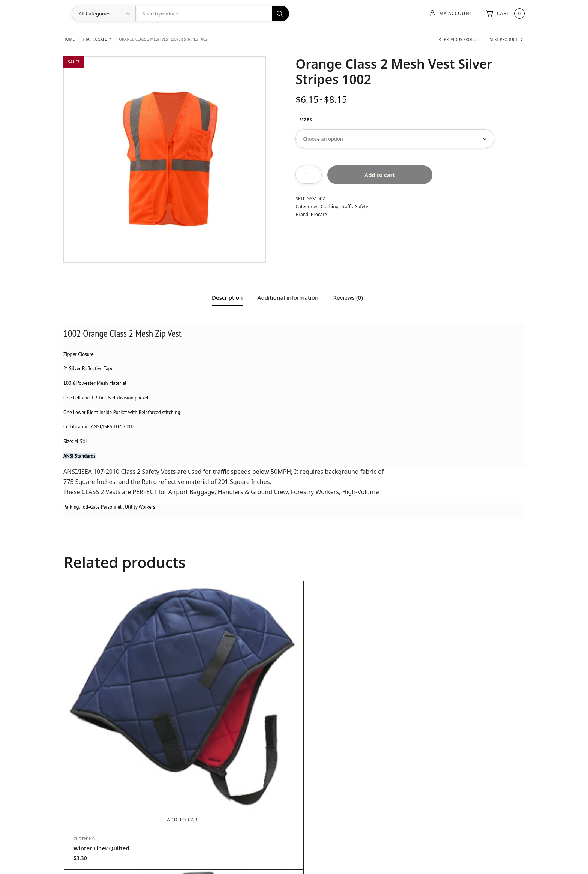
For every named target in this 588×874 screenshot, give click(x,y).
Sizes (306, 119)
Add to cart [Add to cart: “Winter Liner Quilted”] (121, 699)
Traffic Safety (97, 39)
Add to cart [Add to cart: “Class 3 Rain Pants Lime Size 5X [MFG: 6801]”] (466, 704)
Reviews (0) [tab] (348, 298)
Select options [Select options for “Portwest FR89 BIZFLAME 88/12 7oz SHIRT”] (236, 704)
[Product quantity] (309, 175)
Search (280, 14)
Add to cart (380, 175)
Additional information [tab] (288, 298)
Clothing (330, 206)
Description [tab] (227, 298)
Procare (319, 214)
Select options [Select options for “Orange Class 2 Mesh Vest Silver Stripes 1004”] (351, 704)
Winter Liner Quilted (101, 728)
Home (69, 39)
